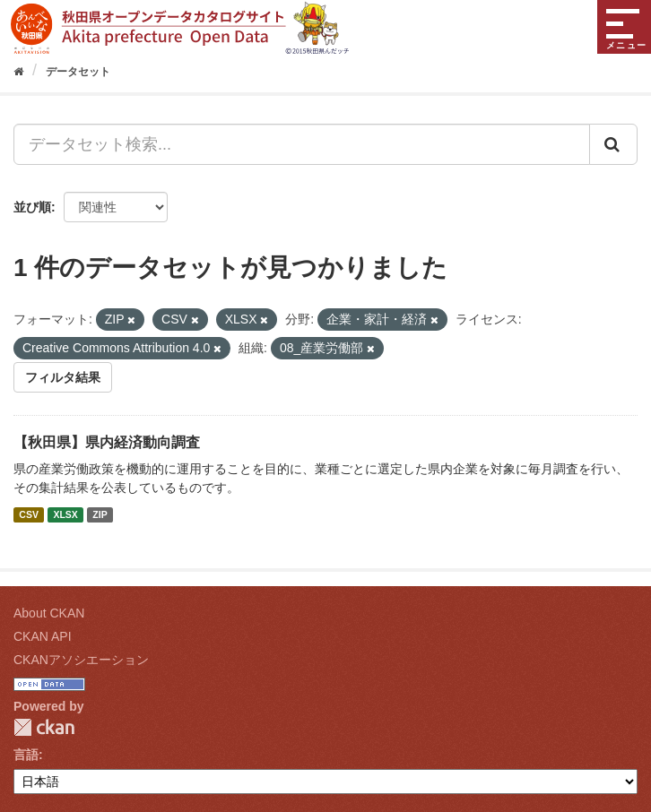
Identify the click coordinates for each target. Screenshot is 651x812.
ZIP (100, 514)
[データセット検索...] (302, 144)
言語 (26, 755)
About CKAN (49, 613)
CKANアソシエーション (81, 660)
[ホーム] (18, 72)
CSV (29, 514)
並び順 (32, 207)
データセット (78, 72)
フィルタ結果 (63, 377)
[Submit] (613, 144)
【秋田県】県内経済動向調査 (107, 442)
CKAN (44, 727)
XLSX (65, 514)
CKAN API (43, 636)
